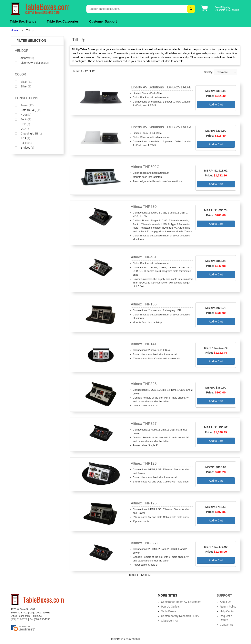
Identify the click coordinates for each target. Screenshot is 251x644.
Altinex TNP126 (144, 463)
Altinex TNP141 (144, 344)
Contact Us (227, 625)
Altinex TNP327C (145, 543)
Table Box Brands (23, 21)
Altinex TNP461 (144, 257)
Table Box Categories (63, 21)
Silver (23, 86)
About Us (226, 602)
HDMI (23, 115)
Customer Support (103, 21)
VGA (23, 129)
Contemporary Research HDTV (180, 616)
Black (24, 82)
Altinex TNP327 (144, 424)
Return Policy (228, 607)
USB (22, 124)
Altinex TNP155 (144, 304)
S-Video (25, 148)
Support (224, 595)
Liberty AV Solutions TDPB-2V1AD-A (161, 127)
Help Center (227, 611)
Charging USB (28, 134)
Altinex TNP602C (145, 167)
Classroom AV (170, 621)
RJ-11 (23, 143)
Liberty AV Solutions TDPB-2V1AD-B (161, 87)
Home (14, 30)
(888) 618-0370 (19, 619)
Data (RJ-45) (28, 110)
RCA (23, 138)
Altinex (24, 58)
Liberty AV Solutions (32, 63)
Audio (23, 119)
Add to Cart (216, 104)
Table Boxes (168, 611)
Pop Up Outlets (170, 607)
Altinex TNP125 (144, 503)
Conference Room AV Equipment (181, 602)
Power (24, 105)
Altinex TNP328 (144, 384)
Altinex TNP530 (144, 207)
